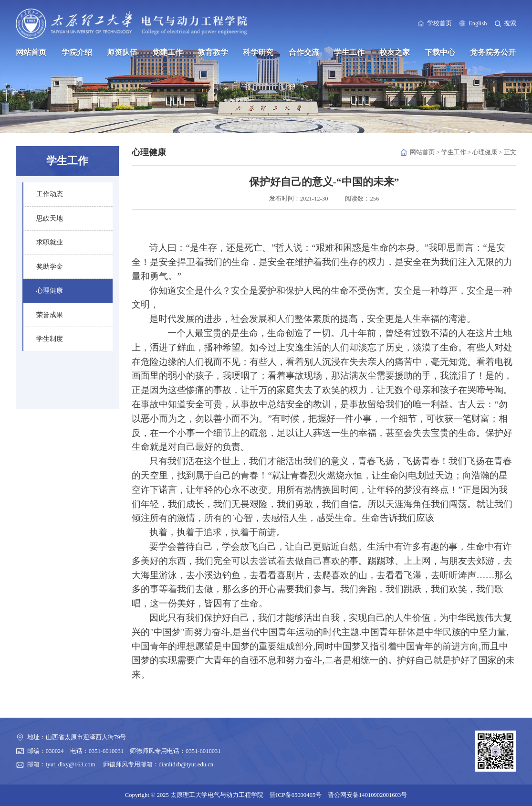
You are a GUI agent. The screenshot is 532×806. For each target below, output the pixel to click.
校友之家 (395, 53)
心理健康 (485, 152)
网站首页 (31, 53)
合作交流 (304, 53)
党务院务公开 (493, 53)
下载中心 (440, 53)
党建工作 (167, 53)
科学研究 (258, 53)
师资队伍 (122, 53)
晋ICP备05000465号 (296, 795)
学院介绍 (77, 53)
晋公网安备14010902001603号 (367, 795)
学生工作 (349, 53)
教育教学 (213, 53)
